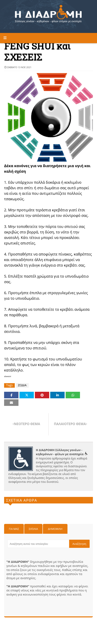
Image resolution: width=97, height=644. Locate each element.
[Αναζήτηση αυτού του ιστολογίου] (38, 544)
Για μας (14, 529)
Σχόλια (33, 529)
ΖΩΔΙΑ (22, 385)
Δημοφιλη (55, 529)
